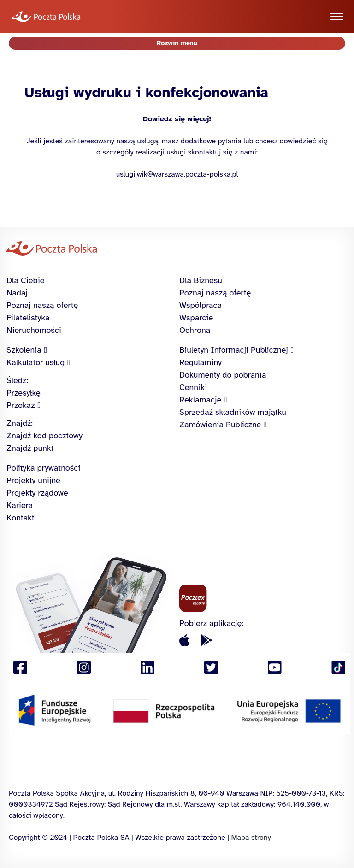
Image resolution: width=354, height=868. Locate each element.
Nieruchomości (34, 330)
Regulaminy (201, 362)
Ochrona (195, 330)
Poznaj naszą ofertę (42, 305)
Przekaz (21, 405)
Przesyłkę (24, 393)
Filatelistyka (28, 318)
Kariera (20, 505)
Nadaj (17, 293)
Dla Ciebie (25, 280)
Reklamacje (200, 400)
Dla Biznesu (201, 280)
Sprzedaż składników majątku (233, 412)
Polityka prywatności (43, 468)
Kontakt (21, 518)
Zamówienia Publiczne (220, 425)
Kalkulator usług (35, 362)
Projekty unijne (33, 480)
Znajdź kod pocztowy (44, 436)
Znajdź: (20, 423)
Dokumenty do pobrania (223, 375)
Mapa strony (251, 838)
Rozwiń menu (177, 43)
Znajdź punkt (30, 448)
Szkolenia (24, 350)
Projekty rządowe (37, 493)
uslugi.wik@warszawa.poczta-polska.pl (177, 174)
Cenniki (193, 387)
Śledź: (17, 380)
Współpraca (201, 305)
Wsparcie (196, 318)
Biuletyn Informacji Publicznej (234, 350)
